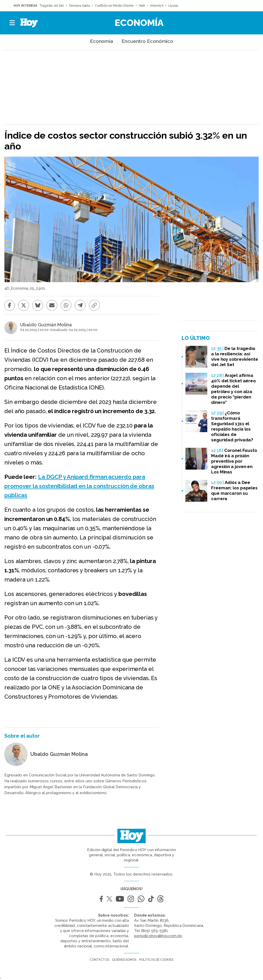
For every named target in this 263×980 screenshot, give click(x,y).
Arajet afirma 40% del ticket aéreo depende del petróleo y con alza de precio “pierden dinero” (233, 389)
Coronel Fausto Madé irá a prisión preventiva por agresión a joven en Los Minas (234, 461)
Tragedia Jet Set (52, 6)
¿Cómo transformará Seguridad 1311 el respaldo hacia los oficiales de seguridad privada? (232, 426)
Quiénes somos (124, 960)
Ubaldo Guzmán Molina (46, 325)
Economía (139, 23)
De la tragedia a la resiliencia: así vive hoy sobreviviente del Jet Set (235, 356)
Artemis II (157, 6)
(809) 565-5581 (155, 931)
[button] (12, 23)
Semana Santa (79, 6)
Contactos (99, 960)
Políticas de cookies (156, 960)
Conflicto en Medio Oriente (114, 6)
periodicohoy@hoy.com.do (158, 936)
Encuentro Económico (147, 41)
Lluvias (173, 6)
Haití (142, 6)
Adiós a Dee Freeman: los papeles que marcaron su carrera (234, 491)
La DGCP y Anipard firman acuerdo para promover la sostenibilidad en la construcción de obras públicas (79, 486)
